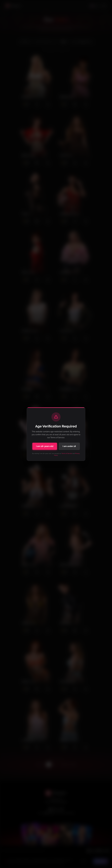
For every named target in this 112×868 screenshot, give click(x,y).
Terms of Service (67, 453)
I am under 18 (69, 446)
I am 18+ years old (45, 446)
